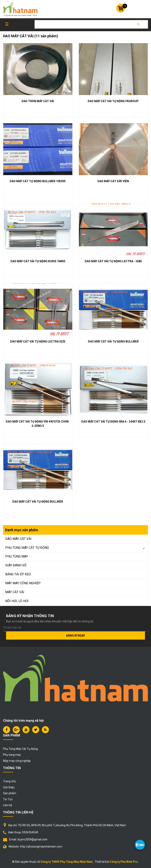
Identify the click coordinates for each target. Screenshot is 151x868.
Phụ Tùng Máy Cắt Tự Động (20, 749)
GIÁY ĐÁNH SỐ (16, 565)
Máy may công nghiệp (17, 761)
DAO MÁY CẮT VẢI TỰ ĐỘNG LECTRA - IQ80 (113, 261)
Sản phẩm (10, 793)
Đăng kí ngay (75, 636)
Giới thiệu (9, 787)
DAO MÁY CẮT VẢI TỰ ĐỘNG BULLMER (113, 341)
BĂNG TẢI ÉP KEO (18, 574)
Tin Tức (8, 799)
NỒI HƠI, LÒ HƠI (17, 601)
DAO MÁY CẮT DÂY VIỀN (113, 181)
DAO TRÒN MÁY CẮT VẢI (38, 101)
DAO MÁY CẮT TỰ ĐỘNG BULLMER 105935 (38, 181)
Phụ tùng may (12, 755)
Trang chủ (9, 781)
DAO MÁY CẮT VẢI (18, 539)
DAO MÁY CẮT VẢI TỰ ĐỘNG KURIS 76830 (38, 261)
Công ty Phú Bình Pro (124, 862)
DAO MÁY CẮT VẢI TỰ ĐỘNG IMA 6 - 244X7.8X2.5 (113, 422)
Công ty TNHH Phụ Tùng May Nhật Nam (67, 862)
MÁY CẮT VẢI (15, 592)
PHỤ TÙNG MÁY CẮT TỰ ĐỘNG (27, 548)
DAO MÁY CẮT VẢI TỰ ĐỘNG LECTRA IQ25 (38, 341)
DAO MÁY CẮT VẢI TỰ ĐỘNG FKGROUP (113, 101)
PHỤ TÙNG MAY (17, 556)
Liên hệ (7, 805)
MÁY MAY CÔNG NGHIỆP (23, 583)
